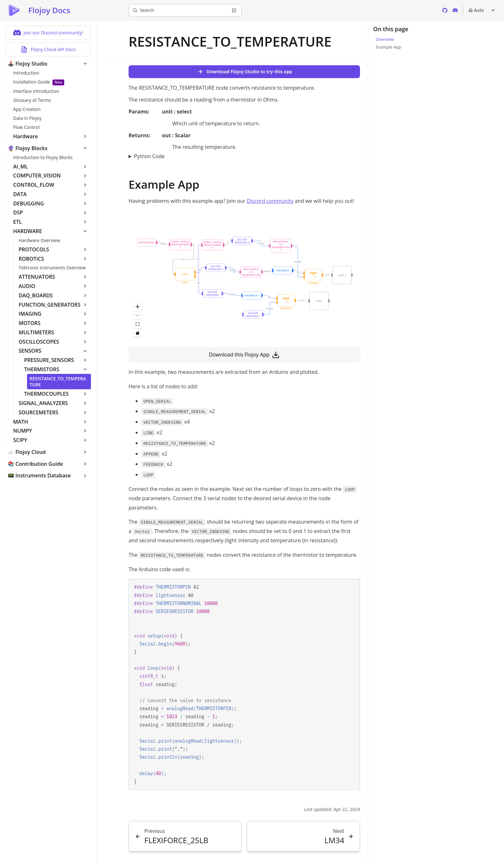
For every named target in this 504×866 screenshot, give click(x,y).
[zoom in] (138, 307)
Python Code (149, 156)
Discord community (270, 201)
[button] (313, 277)
